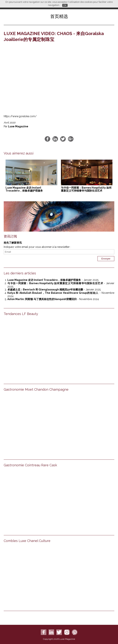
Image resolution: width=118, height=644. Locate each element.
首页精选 (59, 16)
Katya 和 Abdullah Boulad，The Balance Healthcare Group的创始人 (53, 293)
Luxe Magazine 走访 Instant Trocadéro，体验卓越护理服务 (24, 189)
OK (65, 5)
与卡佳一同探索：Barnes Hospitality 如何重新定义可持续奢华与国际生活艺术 (86, 189)
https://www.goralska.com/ (20, 116)
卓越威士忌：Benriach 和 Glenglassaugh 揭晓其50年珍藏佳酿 (45, 290)
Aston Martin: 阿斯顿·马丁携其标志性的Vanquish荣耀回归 (42, 299)
